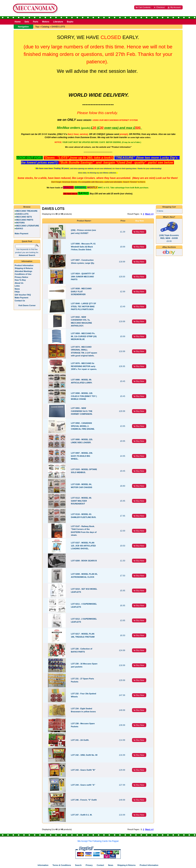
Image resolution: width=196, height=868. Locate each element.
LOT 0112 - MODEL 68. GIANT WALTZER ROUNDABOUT (81, 501)
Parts (36, 22)
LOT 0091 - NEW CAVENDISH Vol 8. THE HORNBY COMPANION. (82, 411)
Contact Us (20, 301)
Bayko (70, 22)
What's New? (169, 217)
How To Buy (20, 280)
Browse (27, 207)
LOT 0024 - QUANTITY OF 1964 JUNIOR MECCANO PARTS (83, 276)
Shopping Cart (169, 207)
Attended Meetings (23, 271)
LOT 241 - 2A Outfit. (80, 740)
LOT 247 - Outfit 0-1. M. (82, 815)
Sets (27, 22)
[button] (143, 7)
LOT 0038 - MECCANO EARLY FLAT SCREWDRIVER (81, 291)
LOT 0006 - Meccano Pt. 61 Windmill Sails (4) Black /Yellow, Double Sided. (83, 247)
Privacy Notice (22, 277)
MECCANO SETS (24, 217)
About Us (19, 283)
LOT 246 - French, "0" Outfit (84, 800)
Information (27, 261)
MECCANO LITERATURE (28, 226)
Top (37, 27)
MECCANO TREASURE (27, 211)
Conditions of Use (23, 274)
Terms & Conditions (62, 865)
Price (123, 221)
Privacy (89, 865)
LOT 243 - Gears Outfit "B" (83, 770)
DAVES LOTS (58, 27)
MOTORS (20, 223)
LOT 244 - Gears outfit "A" (83, 785)
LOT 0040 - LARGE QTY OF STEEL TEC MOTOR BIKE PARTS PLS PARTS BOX (84, 306)
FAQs (17, 292)
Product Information (24, 265)
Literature (58, 22)
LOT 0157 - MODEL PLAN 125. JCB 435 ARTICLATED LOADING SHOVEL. (83, 546)
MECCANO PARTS (25, 220)
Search (78, 865)
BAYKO (20, 229)
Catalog (45, 27)
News (17, 289)
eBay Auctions (169, 247)
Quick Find (27, 241)
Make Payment (22, 298)
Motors (46, 22)
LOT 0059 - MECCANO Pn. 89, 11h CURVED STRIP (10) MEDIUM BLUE (84, 336)
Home (18, 22)
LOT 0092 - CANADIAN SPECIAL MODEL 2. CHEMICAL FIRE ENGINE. (83, 426)
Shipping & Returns (24, 268)
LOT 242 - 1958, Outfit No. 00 (84, 755)
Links (17, 286)
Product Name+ (84, 221)
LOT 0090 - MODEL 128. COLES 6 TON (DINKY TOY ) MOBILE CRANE (84, 396)
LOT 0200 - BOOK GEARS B (84, 561)
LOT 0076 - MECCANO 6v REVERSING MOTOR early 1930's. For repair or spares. (84, 366)
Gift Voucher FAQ (23, 295)
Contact (100, 865)
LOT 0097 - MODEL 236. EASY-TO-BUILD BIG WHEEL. (82, 456)
